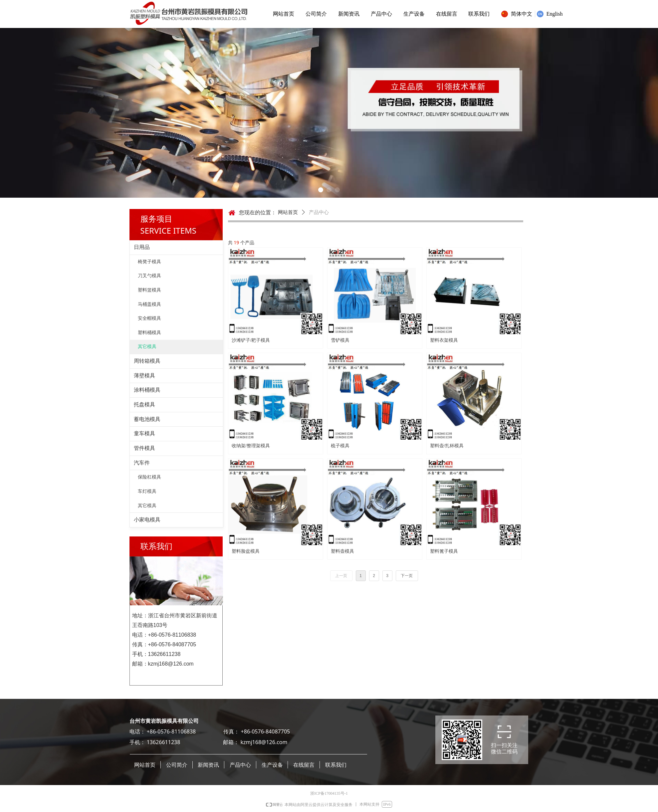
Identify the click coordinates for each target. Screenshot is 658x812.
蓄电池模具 (147, 419)
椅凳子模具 (149, 262)
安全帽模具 (149, 318)
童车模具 (144, 433)
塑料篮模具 (149, 290)
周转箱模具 (147, 361)
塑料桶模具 (149, 333)
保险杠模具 (149, 477)
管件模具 (144, 448)
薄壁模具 (144, 376)
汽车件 (142, 463)
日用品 (142, 247)
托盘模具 (144, 405)
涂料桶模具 (147, 390)
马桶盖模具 (149, 304)
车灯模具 (147, 491)
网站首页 (288, 212)
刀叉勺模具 (149, 276)
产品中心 (319, 212)
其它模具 (147, 347)
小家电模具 (147, 520)
